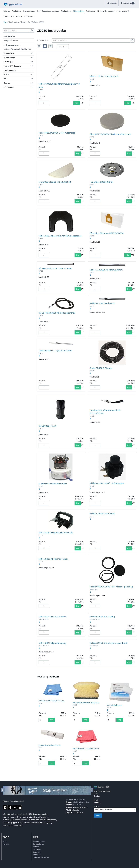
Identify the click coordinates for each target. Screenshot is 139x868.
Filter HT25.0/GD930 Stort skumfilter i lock (110, 134)
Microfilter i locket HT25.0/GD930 (55, 182)
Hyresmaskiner (29, 11)
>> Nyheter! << (10, 36)
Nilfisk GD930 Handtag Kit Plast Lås (56, 532)
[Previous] (3, 790)
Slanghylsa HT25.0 (48, 426)
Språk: (96, 800)
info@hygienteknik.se (81, 802)
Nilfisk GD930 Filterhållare (102, 513)
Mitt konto (37, 849)
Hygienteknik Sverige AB (75, 799)
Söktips (36, 847)
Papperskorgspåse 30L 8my (49, 745)
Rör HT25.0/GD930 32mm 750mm (55, 268)
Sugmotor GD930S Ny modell (53, 484)
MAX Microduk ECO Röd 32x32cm (86, 749)
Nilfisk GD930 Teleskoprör (102, 303)
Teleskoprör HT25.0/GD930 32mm (55, 350)
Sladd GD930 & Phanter (101, 368)
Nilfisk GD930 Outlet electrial (53, 617)
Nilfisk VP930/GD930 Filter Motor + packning (111, 587)
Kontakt (6, 844)
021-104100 (78, 805)
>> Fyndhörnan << (11, 41)
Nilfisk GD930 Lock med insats (53, 559)
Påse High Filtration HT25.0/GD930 (107, 233)
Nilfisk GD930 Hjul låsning (102, 617)
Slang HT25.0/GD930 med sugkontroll (57, 313)
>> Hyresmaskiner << (12, 45)
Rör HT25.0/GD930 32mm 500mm (106, 270)
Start (6, 22)
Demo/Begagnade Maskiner (48, 11)
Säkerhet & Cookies (41, 857)
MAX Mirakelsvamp (114, 705)
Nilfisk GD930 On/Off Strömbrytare (107, 483)
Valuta (96, 807)
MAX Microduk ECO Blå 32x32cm (51, 701)
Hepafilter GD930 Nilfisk (101, 182)
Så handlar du (39, 844)
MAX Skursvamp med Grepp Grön (86, 703)
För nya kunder (39, 841)
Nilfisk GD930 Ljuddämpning (52, 643)
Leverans (37, 852)
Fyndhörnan (17, 11)
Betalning (37, 855)
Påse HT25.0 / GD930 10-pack (104, 76)
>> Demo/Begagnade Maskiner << (17, 49)
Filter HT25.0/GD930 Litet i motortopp (57, 133)
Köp (76, 103)
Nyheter (7, 11)
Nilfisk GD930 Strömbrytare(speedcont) (109, 643)
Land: (96, 794)
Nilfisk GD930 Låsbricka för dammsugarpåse (60, 236)
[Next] (91, 790)
